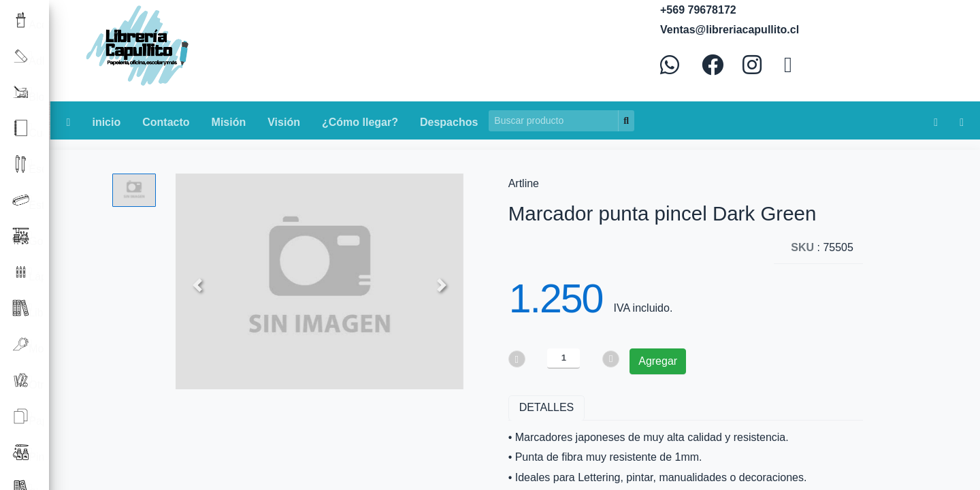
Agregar (658, 361)
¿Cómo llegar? (360, 122)
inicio (106, 122)
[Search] (554, 121)
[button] (197, 284)
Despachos (449, 122)
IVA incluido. (643, 308)
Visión (284, 122)
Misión (229, 122)
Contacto (166, 122)
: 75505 (822, 247)
